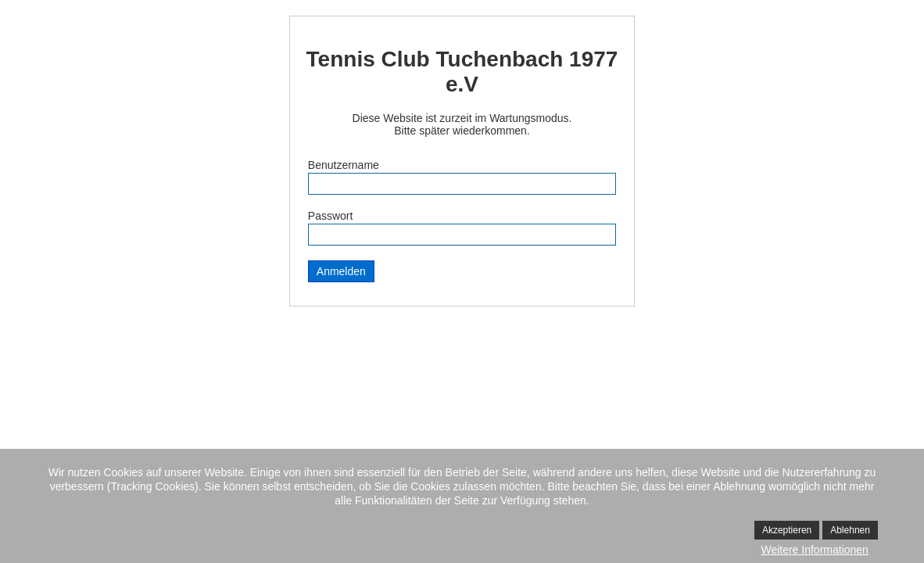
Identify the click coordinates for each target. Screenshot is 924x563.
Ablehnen (850, 530)
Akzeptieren (787, 530)
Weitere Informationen (814, 550)
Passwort (331, 216)
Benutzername (344, 165)
